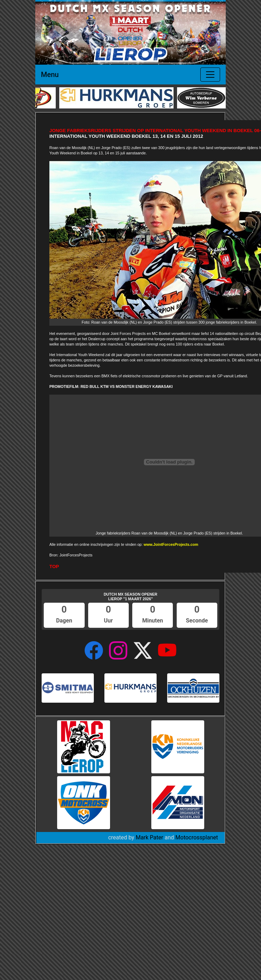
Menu (50, 75)
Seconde (197, 621)
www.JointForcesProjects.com (171, 544)
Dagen (64, 621)
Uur (108, 621)
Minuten (153, 621)
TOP (54, 566)
